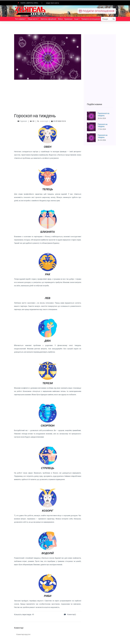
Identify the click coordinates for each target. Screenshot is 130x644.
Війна (60, 19)
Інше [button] (76, 19)
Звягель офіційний (48, 19)
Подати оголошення (97, 11)
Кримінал (68, 19)
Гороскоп (24, 121)
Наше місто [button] (33, 19)
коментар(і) (43, 121)
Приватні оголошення (91, 19)
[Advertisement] (48, 95)
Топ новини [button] (20, 19)
